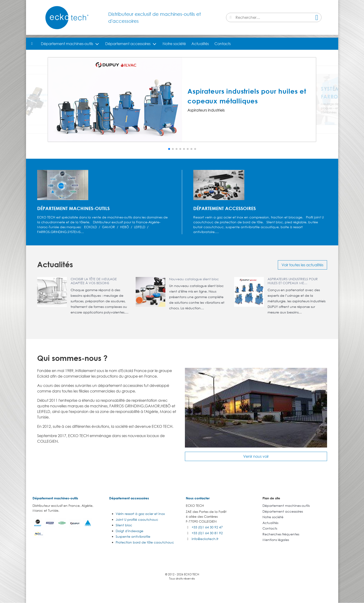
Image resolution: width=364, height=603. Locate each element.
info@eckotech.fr (205, 539)
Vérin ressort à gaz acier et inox (140, 514)
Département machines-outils (67, 44)
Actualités (200, 44)
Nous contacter (198, 498)
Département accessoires (128, 44)
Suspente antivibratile (133, 536)
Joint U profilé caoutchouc (137, 519)
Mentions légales (276, 540)
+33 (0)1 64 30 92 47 (207, 527)
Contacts (223, 44)
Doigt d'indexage (130, 531)
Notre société (174, 44)
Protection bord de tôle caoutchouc (145, 542)
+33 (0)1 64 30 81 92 (207, 533)
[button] (169, 149)
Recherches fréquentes (281, 534)
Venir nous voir (256, 456)
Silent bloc (124, 525)
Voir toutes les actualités (302, 265)
